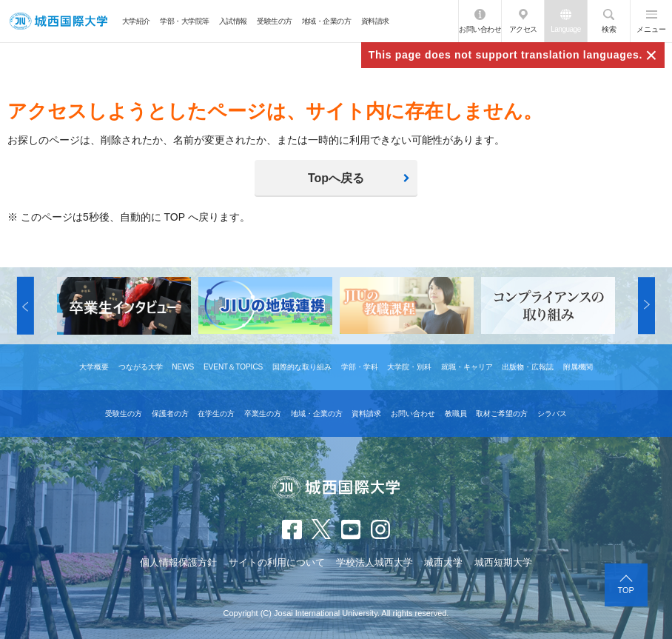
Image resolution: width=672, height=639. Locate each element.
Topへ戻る (336, 178)
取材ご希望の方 (502, 414)
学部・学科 (360, 367)
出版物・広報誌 (528, 367)
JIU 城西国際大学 (58, 21)
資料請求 (375, 21)
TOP (626, 590)
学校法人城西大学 (374, 562)
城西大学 (443, 562)
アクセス (523, 29)
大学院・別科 (409, 367)
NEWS (183, 367)
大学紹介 (136, 21)
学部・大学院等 (185, 21)
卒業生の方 (263, 414)
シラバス (552, 414)
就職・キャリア (467, 367)
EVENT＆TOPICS (233, 367)
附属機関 (578, 367)
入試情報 (233, 21)
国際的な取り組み (302, 367)
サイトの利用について (277, 562)
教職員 (456, 414)
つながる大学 (141, 367)
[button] (26, 306)
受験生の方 (275, 21)
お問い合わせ (480, 29)
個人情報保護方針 (178, 562)
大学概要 (94, 367)
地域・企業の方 (327, 21)
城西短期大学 (503, 562)
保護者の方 (170, 414)
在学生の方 (216, 414)
